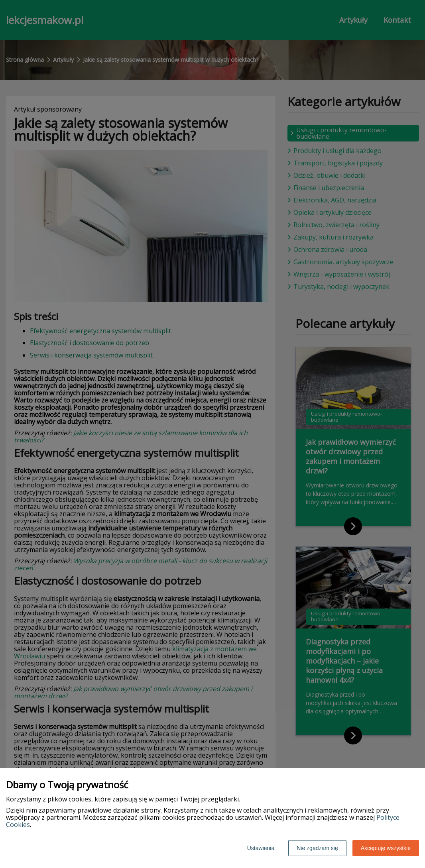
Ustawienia (261, 848)
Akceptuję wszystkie (386, 848)
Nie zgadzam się (317, 848)
